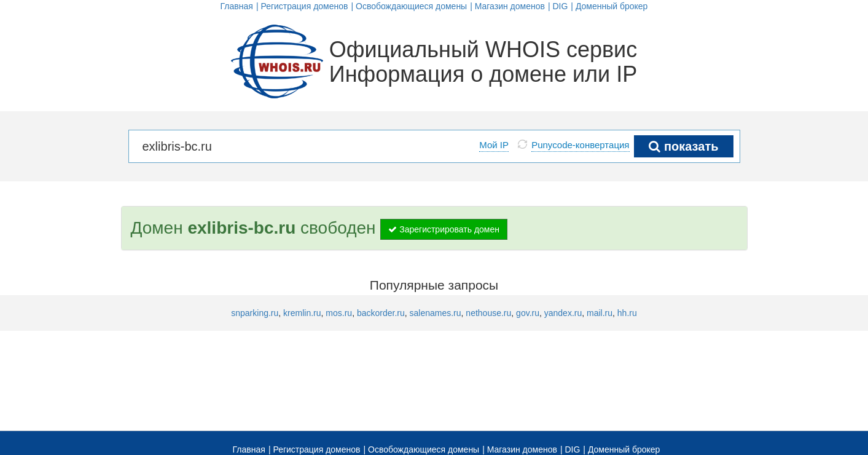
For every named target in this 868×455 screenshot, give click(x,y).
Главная (237, 6)
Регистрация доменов (304, 6)
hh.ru (627, 313)
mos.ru (339, 313)
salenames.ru (436, 313)
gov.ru (528, 313)
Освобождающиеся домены (411, 6)
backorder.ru (381, 313)
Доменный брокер (612, 6)
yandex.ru (563, 313)
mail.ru (600, 313)
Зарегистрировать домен (444, 229)
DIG (560, 6)
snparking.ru (255, 313)
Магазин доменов (510, 6)
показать (683, 146)
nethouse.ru (488, 313)
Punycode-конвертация (580, 145)
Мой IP (494, 145)
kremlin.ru (302, 313)
